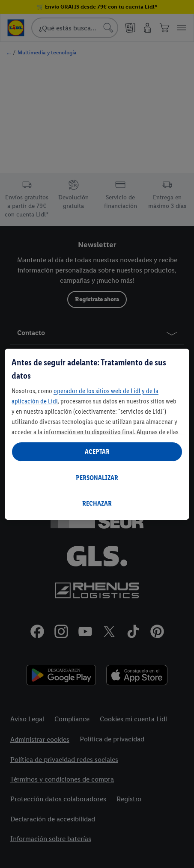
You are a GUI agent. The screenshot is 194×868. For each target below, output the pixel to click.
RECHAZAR (97, 503)
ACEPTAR (97, 452)
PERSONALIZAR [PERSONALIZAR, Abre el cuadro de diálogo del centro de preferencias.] (97, 478)
